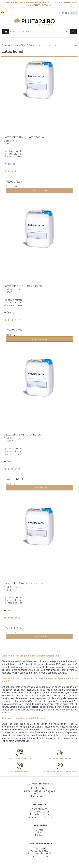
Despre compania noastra (40, 791)
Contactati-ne (39, 788)
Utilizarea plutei (39, 851)
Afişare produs (40, 190)
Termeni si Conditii (39, 794)
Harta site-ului (40, 796)
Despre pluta (39, 848)
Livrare (39, 830)
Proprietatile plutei (39, 853)
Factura (40, 835)
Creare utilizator (39, 812)
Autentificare (39, 809)
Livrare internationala (40, 817)
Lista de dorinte (39, 814)
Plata (39, 833)
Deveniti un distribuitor (39, 856)
